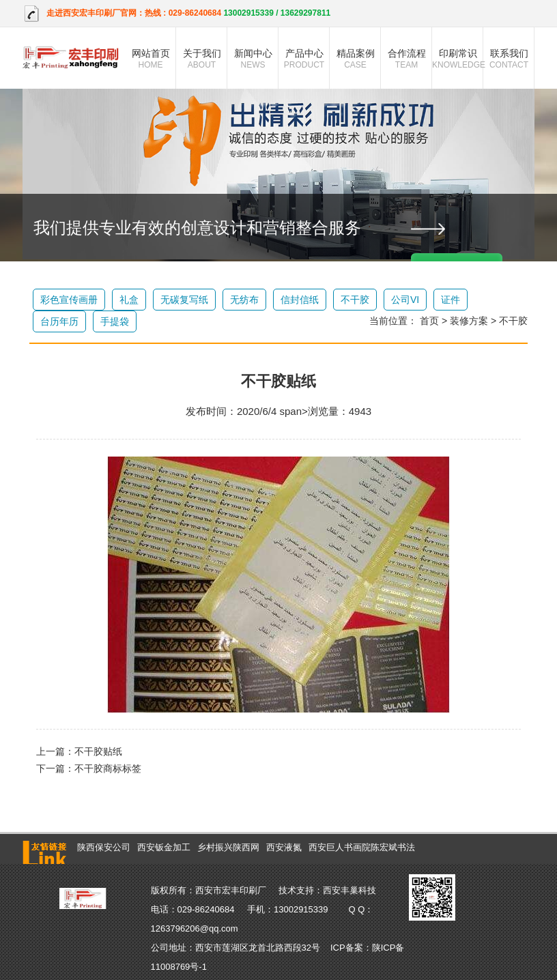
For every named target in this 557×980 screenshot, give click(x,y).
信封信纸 (300, 300)
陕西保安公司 (104, 847)
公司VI (405, 300)
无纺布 (244, 300)
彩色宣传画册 (69, 300)
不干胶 (355, 300)
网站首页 (151, 59)
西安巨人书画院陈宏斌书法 (362, 847)
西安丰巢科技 (349, 890)
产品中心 (304, 59)
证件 (451, 300)
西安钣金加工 (164, 847)
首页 (429, 321)
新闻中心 (253, 59)
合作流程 (406, 59)
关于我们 (202, 59)
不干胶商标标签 (108, 768)
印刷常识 (458, 59)
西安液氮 (284, 847)
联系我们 (509, 59)
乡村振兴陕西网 (228, 847)
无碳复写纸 (184, 300)
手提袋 (115, 321)
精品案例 (355, 59)
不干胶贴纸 (98, 751)
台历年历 (59, 321)
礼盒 (129, 300)
